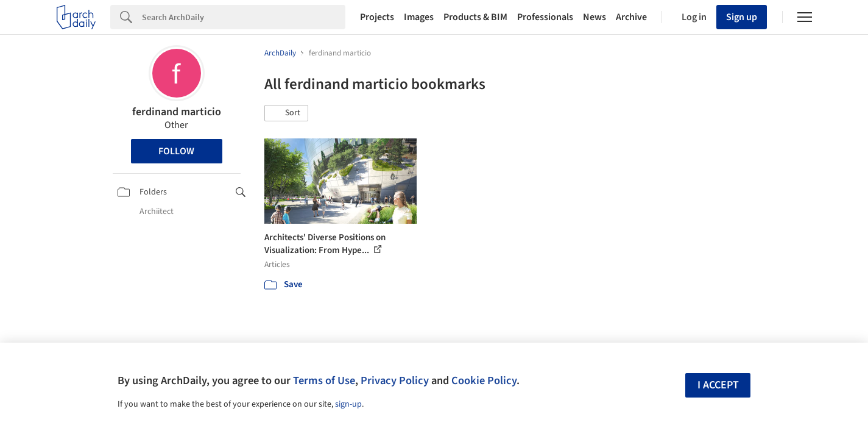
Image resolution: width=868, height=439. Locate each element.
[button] (286, 113)
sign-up (348, 404)
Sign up (742, 17)
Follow (176, 151)
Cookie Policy (484, 380)
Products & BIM (475, 17)
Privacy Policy (395, 380)
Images (419, 17)
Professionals (545, 17)
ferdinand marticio (177, 112)
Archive (631, 17)
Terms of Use (324, 380)
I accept (718, 385)
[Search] (244, 17)
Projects (377, 17)
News (595, 17)
